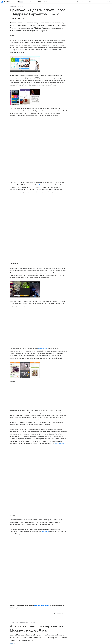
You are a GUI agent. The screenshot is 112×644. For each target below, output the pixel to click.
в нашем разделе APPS (42, 605)
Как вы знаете (44, 185)
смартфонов (45, 531)
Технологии (33, 622)
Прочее (21, 6)
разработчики (43, 349)
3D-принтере (39, 534)
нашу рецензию (60, 443)
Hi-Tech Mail (25, 622)
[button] (25, 64)
